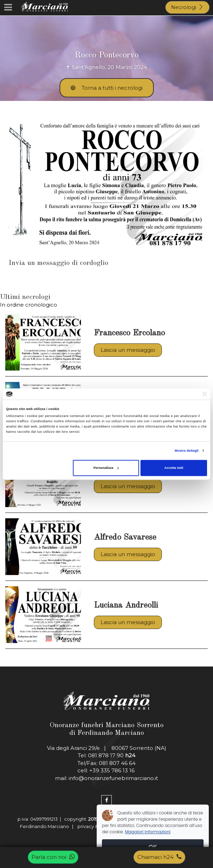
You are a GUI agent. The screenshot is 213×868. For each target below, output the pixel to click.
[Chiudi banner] (205, 394)
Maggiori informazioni (148, 832)
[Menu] (8, 8)
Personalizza (106, 468)
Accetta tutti (174, 468)
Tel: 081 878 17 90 (106, 755)
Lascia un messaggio (128, 350)
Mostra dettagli (187, 451)
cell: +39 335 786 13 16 (107, 770)
